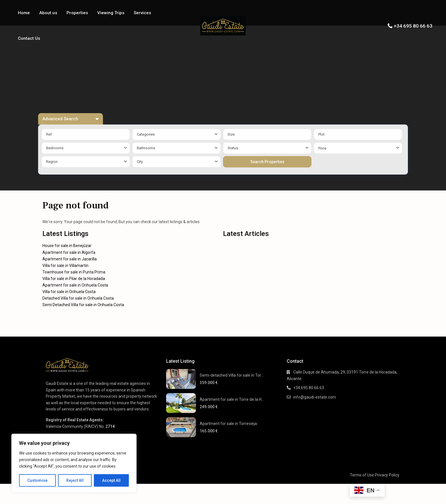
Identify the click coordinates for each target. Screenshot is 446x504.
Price (322, 148)
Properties (77, 13)
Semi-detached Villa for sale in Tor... (232, 375)
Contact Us (29, 38)
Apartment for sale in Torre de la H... (232, 399)
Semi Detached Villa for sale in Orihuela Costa (83, 305)
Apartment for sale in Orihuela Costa (75, 285)
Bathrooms (146, 148)
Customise (37, 480)
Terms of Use (362, 475)
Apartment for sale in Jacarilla (70, 259)
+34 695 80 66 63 (413, 26)
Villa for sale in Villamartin (65, 266)
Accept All (111, 480)
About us (48, 13)
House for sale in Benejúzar (67, 246)
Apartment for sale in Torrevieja (228, 424)
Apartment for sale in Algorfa (69, 252)
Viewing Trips (111, 13)
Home (24, 13)
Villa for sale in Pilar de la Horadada (74, 279)
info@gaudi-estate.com (315, 397)
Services (142, 13)
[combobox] (176, 134)
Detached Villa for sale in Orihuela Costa (78, 298)
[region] (74, 463)
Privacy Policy (387, 475)
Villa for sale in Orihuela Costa (69, 292)
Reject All (75, 480)
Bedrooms (55, 148)
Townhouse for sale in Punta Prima (74, 272)
